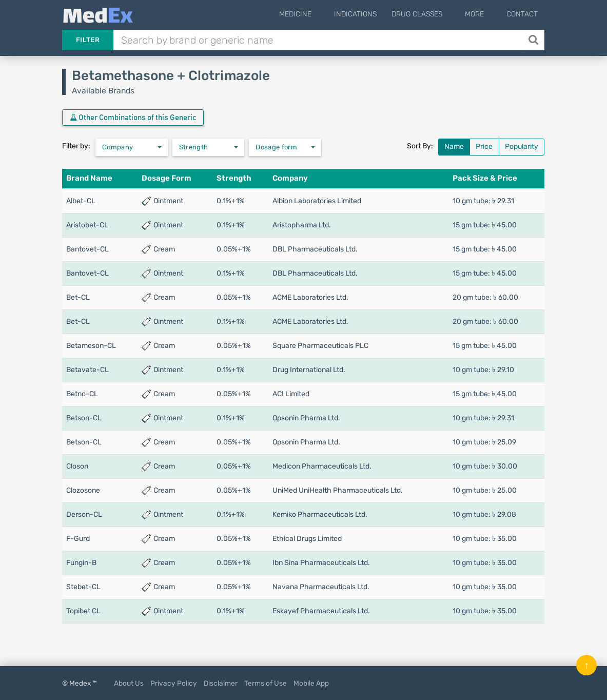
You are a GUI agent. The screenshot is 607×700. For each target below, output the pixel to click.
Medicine (318, 14)
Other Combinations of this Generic (133, 118)
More (482, 14)
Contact (522, 14)
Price (484, 147)
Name (454, 147)
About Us (129, 683)
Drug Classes (432, 14)
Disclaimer (221, 683)
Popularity (522, 147)
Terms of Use (266, 683)
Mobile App (311, 683)
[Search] (534, 40)
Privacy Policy (174, 683)
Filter (88, 40)
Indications (371, 14)
